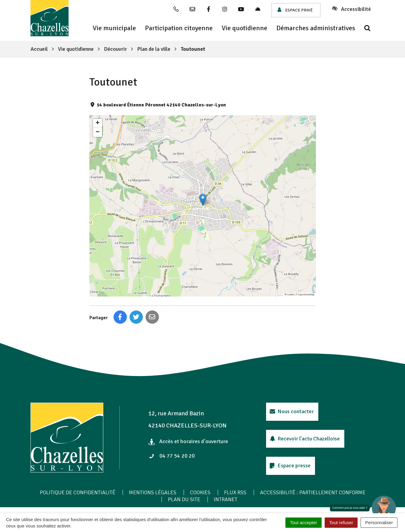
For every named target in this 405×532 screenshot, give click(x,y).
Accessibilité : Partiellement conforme (313, 492)
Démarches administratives (316, 28)
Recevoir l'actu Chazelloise (305, 439)
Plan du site (184, 499)
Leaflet (289, 295)
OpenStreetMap (306, 295)
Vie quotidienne (244, 28)
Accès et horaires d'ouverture (188, 441)
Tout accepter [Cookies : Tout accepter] (304, 522)
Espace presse (290, 465)
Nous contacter (292, 411)
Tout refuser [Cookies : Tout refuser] (341, 522)
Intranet (226, 499)
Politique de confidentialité (78, 492)
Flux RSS (235, 492)
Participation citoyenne (179, 28)
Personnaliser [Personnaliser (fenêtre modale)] (379, 522)
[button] (203, 200)
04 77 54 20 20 (172, 456)
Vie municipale (114, 28)
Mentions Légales (153, 492)
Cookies (200, 492)
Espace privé (295, 10)
